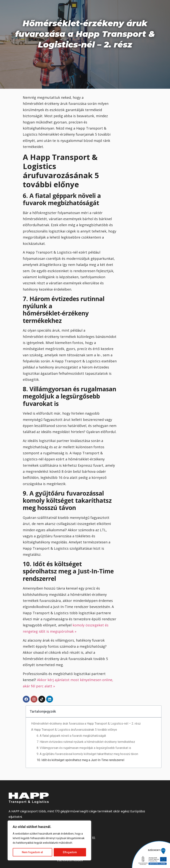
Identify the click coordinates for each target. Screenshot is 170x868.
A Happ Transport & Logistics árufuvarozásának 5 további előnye (74, 730)
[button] (74, 5)
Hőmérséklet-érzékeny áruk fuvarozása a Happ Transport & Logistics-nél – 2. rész (86, 724)
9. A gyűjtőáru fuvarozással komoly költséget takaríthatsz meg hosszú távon (87, 754)
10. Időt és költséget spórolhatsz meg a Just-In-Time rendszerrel (80, 760)
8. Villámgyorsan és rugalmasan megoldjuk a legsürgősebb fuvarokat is (84, 748)
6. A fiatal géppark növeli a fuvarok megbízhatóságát (71, 736)
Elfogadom (70, 852)
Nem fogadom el (32, 852)
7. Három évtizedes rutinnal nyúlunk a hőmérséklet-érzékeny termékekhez (86, 742)
